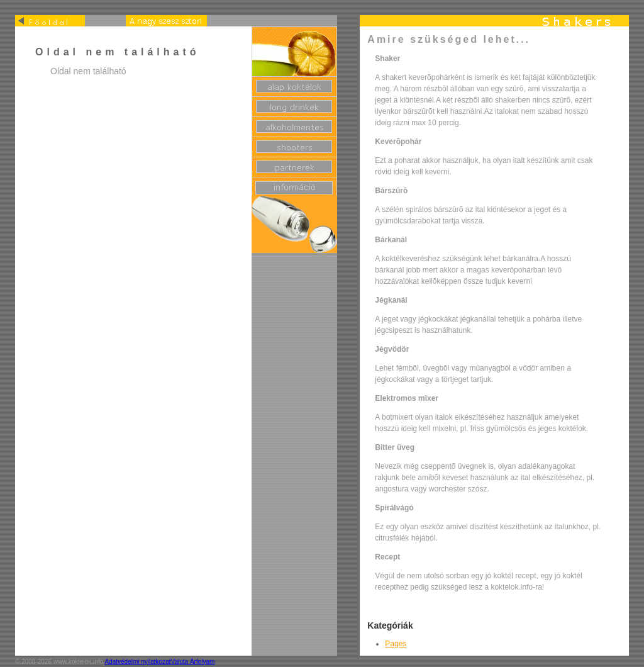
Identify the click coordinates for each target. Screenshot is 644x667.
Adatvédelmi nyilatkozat (137, 662)
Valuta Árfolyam (193, 662)
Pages (396, 644)
